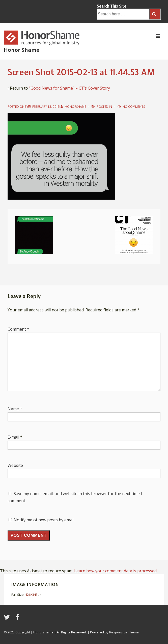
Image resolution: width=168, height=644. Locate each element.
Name (13, 409)
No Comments (134, 107)
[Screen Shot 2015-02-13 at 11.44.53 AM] (46, 107)
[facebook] (18, 619)
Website (15, 465)
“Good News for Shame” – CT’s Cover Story (69, 88)
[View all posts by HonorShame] (74, 107)
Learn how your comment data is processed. (116, 571)
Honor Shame (22, 50)
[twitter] (8, 619)
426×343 (31, 595)
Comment (18, 329)
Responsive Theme (124, 632)
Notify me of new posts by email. (44, 520)
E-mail (13, 437)
